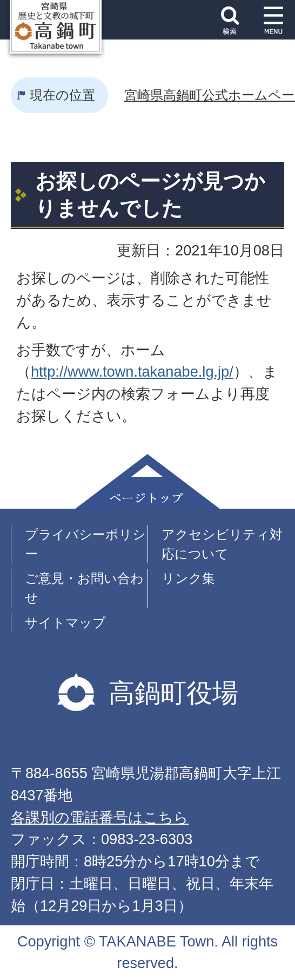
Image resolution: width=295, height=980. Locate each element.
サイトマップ (65, 623)
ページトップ (147, 481)
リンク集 (188, 578)
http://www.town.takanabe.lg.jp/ (132, 371)
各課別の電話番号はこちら (100, 817)
